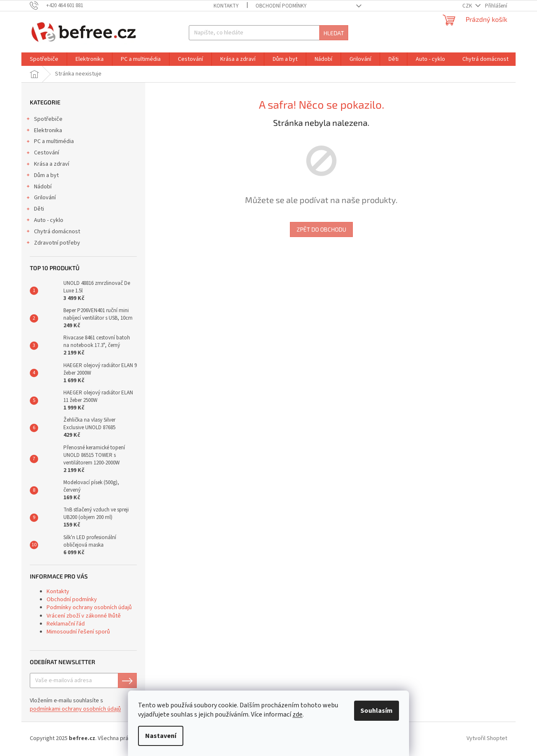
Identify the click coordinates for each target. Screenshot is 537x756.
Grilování (41, 198)
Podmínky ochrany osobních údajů (89, 607)
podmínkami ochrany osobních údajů (75, 709)
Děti (35, 210)
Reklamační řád (66, 624)
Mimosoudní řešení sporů (78, 632)
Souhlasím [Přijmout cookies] (377, 711)
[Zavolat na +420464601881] (61, 5)
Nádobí (39, 188)
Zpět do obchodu (321, 229)
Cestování (42, 154)
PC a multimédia (50, 142)
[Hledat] (268, 33)
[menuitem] (44, 59)
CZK (468, 6)
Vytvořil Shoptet (487, 738)
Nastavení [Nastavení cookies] (161, 736)
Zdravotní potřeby (53, 244)
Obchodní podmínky (281, 6)
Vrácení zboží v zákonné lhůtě (84, 616)
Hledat (334, 33)
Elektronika (44, 131)
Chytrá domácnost (53, 232)
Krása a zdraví (47, 165)
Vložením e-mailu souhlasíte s (75, 705)
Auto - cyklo (44, 221)
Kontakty (226, 6)
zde (297, 714)
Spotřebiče (44, 120)
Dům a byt (42, 176)
